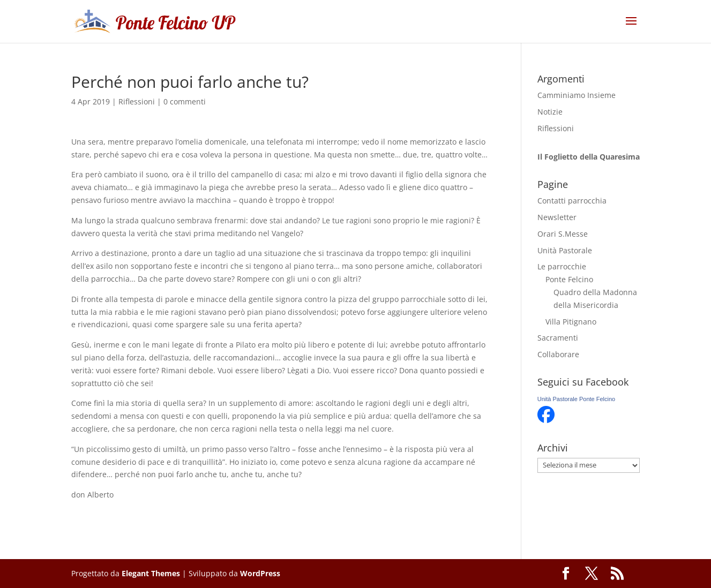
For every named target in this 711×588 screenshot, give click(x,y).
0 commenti (185, 101)
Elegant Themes (151, 573)
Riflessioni (137, 101)
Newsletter (557, 217)
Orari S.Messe (563, 234)
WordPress (260, 573)
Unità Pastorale (565, 250)
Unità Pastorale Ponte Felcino (577, 399)
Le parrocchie (562, 266)
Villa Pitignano (571, 322)
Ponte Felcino (569, 279)
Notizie (550, 112)
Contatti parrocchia (572, 201)
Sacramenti (558, 338)
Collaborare (558, 354)
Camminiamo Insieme (577, 95)
